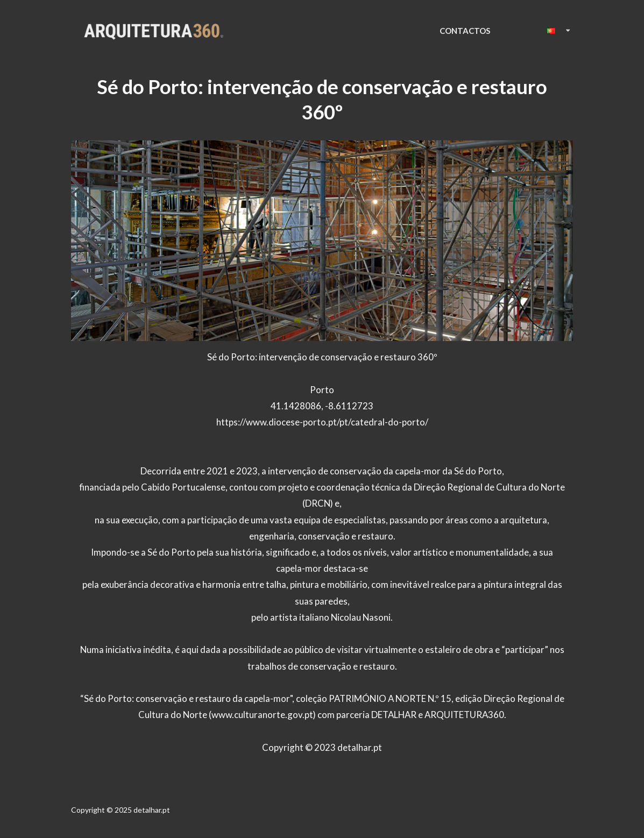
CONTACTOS (465, 31)
